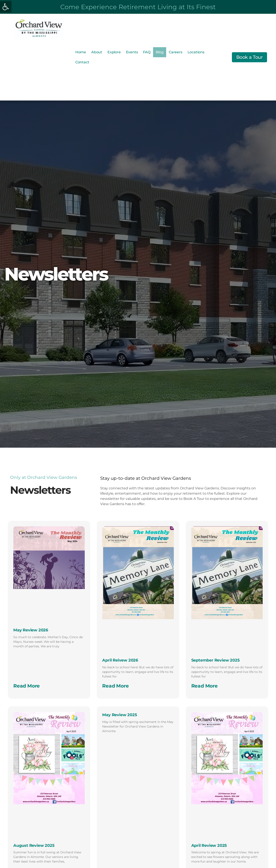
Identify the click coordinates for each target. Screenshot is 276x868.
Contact (82, 62)
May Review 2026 (31, 630)
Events (132, 52)
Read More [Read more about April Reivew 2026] (115, 686)
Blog (160, 52)
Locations (196, 52)
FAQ (147, 52)
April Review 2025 (209, 845)
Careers (176, 52)
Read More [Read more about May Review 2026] (27, 686)
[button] (6, 7)
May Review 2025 (120, 715)
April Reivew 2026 (120, 660)
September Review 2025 (216, 660)
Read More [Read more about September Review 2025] (204, 686)
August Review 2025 (34, 845)
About (97, 52)
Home (81, 52)
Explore (114, 52)
